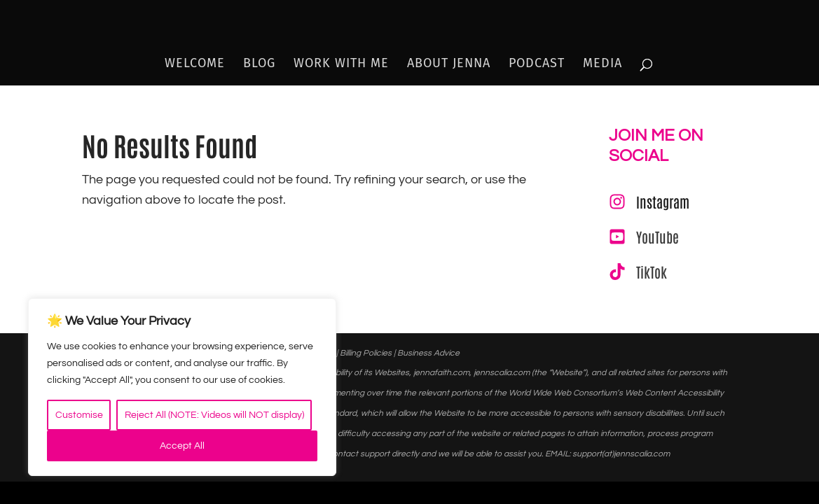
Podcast (537, 64)
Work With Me (341, 64)
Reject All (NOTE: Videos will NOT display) (214, 415)
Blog (259, 64)
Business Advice (428, 353)
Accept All (182, 446)
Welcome (195, 64)
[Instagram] (649, 202)
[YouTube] (644, 237)
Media (603, 64)
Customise (79, 415)
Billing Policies (366, 353)
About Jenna (449, 64)
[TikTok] (638, 272)
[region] (182, 387)
